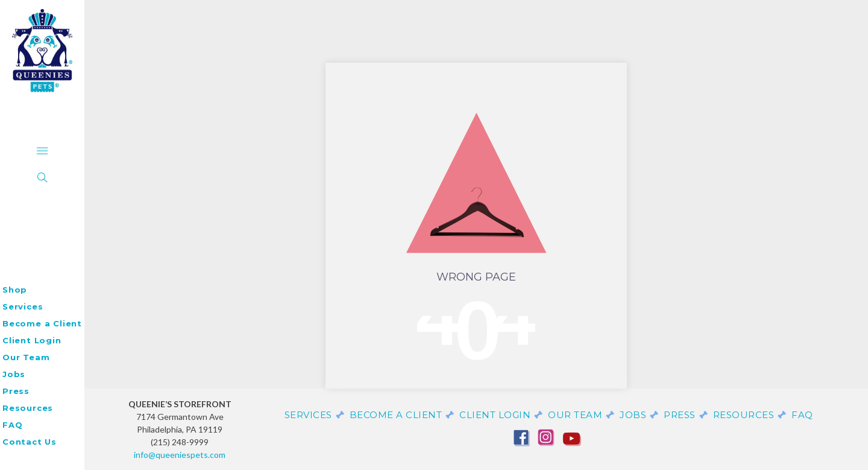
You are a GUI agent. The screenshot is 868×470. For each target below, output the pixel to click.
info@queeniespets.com (180, 455)
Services (23, 306)
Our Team (26, 357)
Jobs (14, 374)
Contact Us (30, 442)
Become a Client (42, 323)
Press (16, 391)
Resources (28, 408)
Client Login (32, 340)
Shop (15, 290)
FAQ (12, 425)
